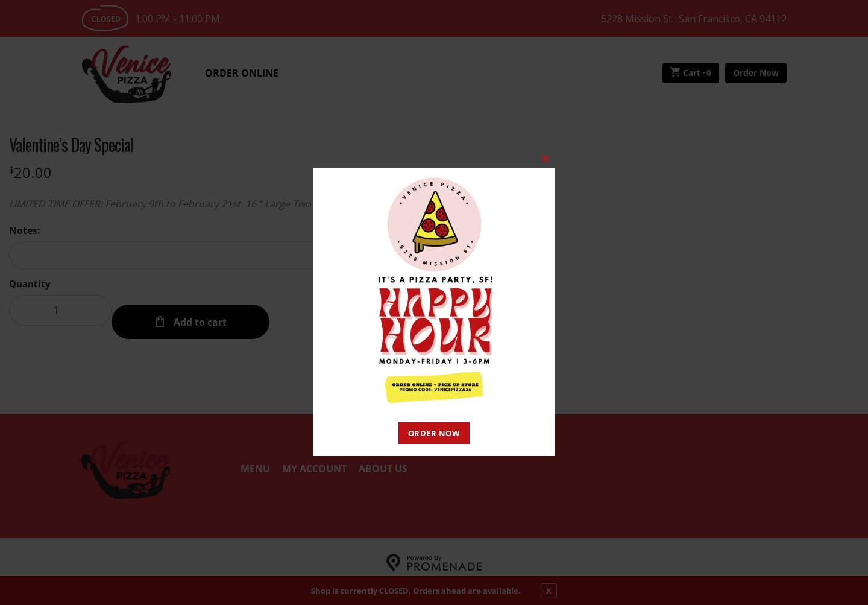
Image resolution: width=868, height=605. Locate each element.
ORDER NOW (434, 433)
